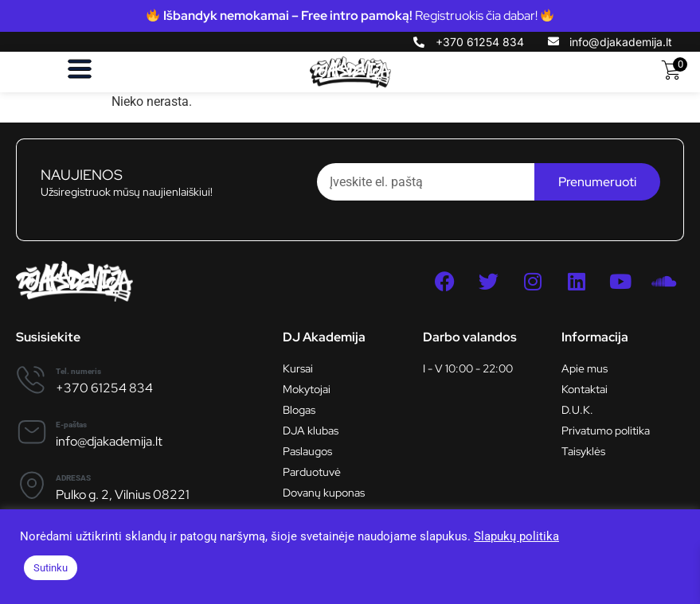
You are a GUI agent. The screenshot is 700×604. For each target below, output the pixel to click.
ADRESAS (73, 478)
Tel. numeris (78, 371)
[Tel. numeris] (32, 379)
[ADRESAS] (32, 485)
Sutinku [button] (51, 568)
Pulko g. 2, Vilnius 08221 (123, 495)
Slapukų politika (516, 536)
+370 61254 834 (104, 388)
